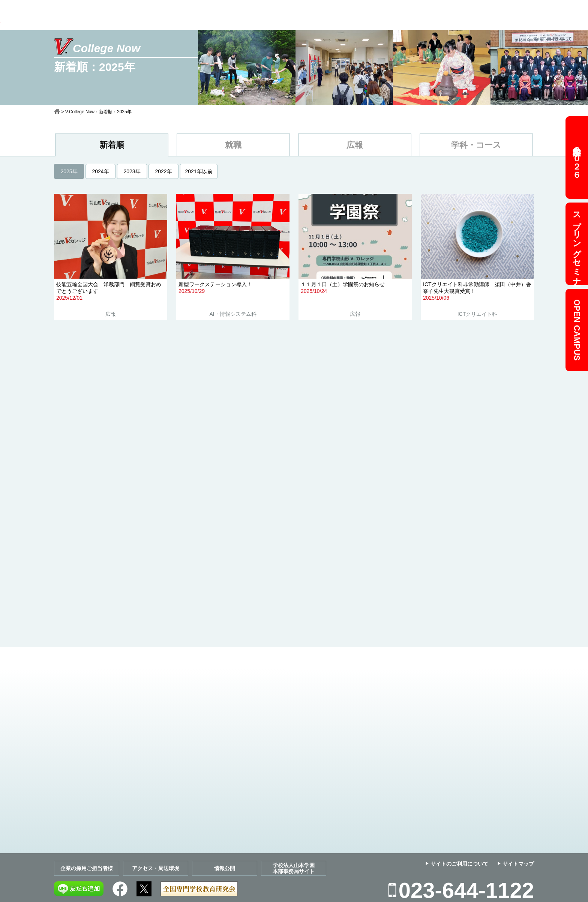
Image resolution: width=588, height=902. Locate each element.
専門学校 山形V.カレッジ (69, 18)
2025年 (69, 171)
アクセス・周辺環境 (156, 868)
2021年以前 (199, 171)
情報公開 (225, 868)
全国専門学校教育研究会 (199, 889)
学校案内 (146, 14)
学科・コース (476, 145)
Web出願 (515, 14)
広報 (355, 145)
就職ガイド (300, 14)
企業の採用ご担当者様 (87, 868)
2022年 (163, 171)
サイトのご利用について (459, 864)
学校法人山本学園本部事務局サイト (294, 868)
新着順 (112, 145)
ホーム (57, 111)
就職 (233, 145)
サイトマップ (518, 864)
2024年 (100, 171)
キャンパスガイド (357, 14)
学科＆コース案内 (200, 14)
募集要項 (254, 14)
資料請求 (411, 14)
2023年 (132, 171)
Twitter (144, 889)
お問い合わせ (460, 14)
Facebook (120, 889)
